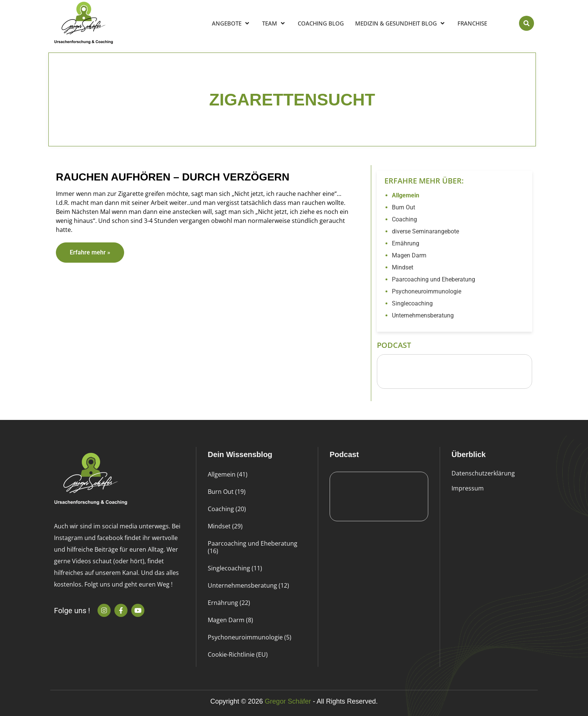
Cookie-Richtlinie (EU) (238, 654)
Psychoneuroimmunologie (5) (250, 637)
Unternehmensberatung (423, 315)
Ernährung (406, 243)
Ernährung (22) (229, 603)
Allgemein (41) (228, 474)
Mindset (403, 267)
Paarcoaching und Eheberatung (433, 279)
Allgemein (406, 195)
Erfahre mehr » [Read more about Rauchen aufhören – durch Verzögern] (90, 252)
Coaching (404, 219)
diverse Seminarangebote (425, 231)
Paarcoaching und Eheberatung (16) (253, 547)
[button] (526, 23)
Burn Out (403, 207)
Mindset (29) (225, 526)
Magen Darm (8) (230, 620)
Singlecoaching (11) (235, 568)
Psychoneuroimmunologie (427, 291)
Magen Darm (409, 255)
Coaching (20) (227, 509)
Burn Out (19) (227, 492)
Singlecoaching (412, 303)
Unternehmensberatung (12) (248, 585)
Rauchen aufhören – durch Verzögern (173, 177)
